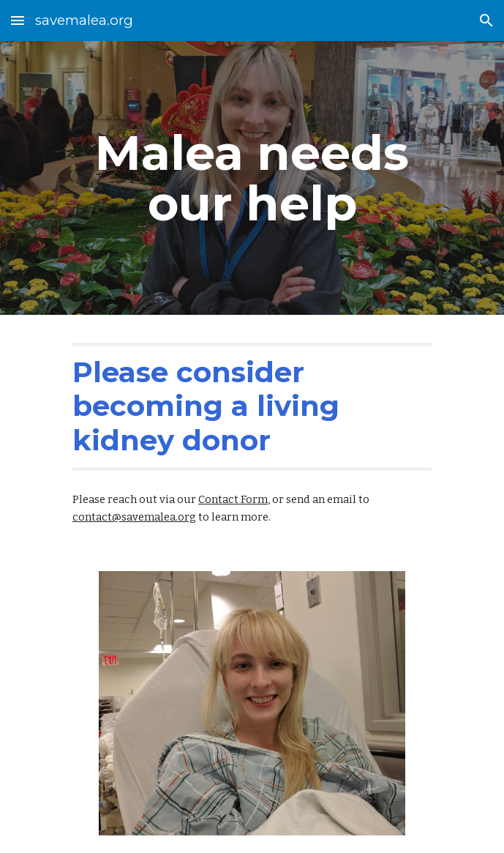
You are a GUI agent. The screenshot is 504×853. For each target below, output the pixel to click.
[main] (252, 178)
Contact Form (233, 499)
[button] (18, 20)
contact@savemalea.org (134, 517)
